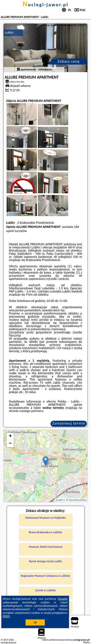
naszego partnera (31, 411)
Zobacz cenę (69, 61)
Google (63, 599)
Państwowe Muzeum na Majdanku (46, 518)
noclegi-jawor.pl (45, 5)
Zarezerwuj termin (69, 423)
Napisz (87, 642)
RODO (6, 616)
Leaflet (60, 500)
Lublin (9, 33)
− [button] (10, 444)
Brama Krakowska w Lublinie (46, 532)
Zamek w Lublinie (45, 590)
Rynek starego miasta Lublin (45, 561)
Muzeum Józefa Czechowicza (45, 547)
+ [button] (10, 436)
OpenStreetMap (77, 500)
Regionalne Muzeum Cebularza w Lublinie (45, 576)
